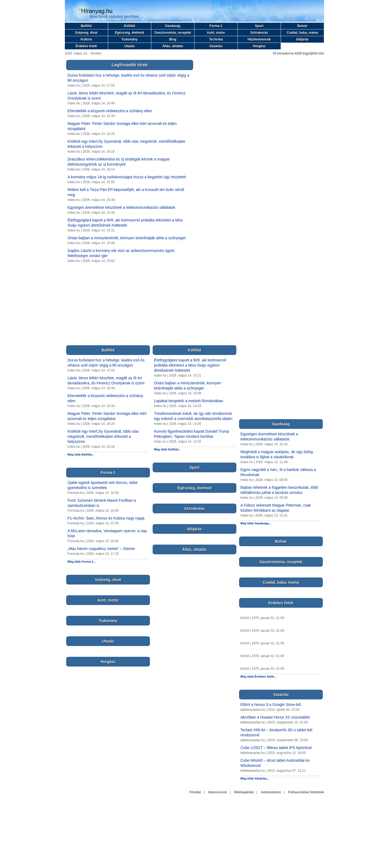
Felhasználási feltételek (306, 792)
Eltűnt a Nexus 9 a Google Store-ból (271, 705)
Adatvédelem (271, 792)
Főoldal (195, 792)
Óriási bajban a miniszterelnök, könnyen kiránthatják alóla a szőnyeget (127, 238)
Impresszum (217, 792)
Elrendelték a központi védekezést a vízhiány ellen (110, 111)
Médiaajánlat (244, 792)
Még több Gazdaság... (256, 523)
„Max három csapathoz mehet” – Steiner (101, 549)
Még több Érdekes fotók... (259, 676)
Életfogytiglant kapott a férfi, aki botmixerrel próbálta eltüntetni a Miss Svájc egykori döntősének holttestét (190, 365)
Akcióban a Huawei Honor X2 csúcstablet (275, 717)
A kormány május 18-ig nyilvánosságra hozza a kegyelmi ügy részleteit (127, 177)
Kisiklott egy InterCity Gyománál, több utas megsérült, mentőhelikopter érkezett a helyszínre (103, 436)
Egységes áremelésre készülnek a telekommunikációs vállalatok (121, 207)
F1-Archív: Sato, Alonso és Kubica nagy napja (106, 518)
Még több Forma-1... (82, 562)
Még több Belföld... (81, 454)
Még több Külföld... (167, 449)
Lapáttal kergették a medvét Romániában (189, 401)
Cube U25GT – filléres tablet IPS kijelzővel (276, 748)
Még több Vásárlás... (255, 778)
